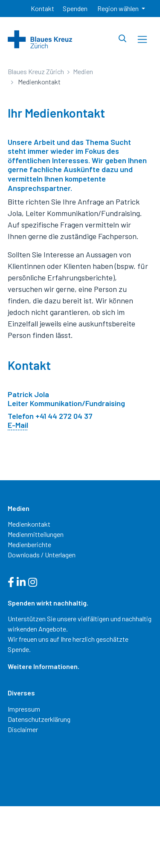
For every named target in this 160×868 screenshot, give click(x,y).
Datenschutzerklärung (39, 719)
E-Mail (18, 425)
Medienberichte (29, 544)
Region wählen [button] (119, 8)
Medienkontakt (29, 524)
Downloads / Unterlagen (42, 555)
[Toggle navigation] (142, 39)
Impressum (24, 709)
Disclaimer (23, 729)
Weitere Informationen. (44, 666)
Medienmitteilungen (36, 534)
